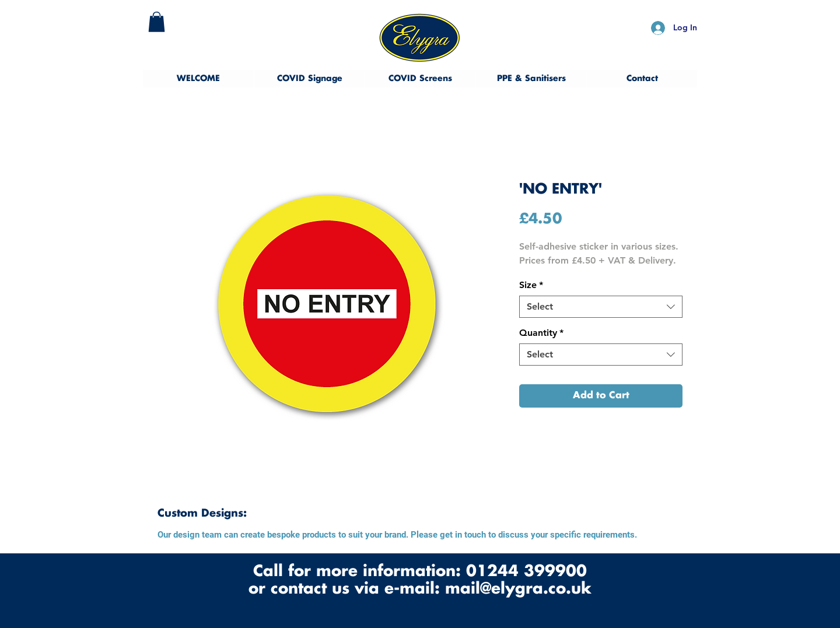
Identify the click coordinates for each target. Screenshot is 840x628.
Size (531, 285)
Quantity (541, 333)
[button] (157, 22)
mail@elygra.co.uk (518, 589)
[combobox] (601, 307)
